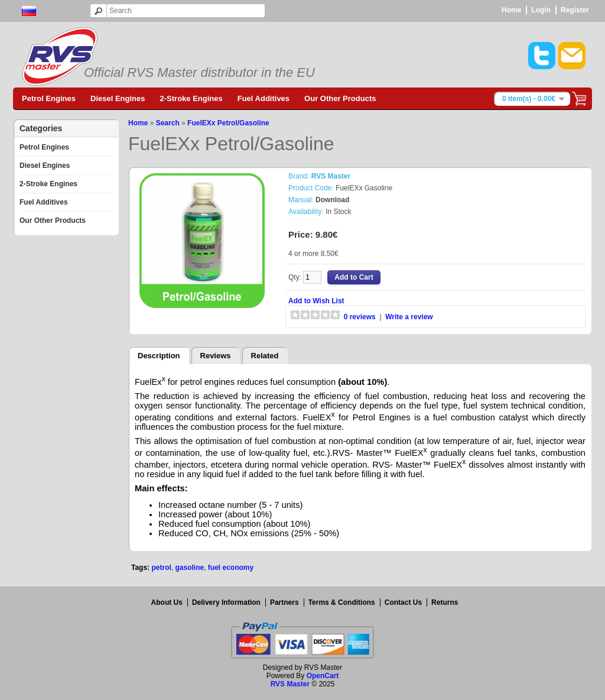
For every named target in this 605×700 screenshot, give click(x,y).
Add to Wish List (316, 301)
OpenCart (323, 676)
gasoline (189, 568)
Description (159, 356)
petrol (161, 568)
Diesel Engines (118, 98)
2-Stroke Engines (191, 98)
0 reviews (360, 317)
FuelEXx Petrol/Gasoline (228, 123)
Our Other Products (340, 98)
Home (511, 10)
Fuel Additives (264, 98)
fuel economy (231, 568)
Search (168, 123)
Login (541, 10)
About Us (167, 602)
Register (575, 10)
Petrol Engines (49, 98)
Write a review (409, 317)
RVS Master (290, 684)
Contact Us (403, 602)
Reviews (216, 356)
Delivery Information (226, 602)
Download (332, 200)
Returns (445, 602)
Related (265, 356)
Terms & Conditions (342, 602)
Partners (284, 602)
